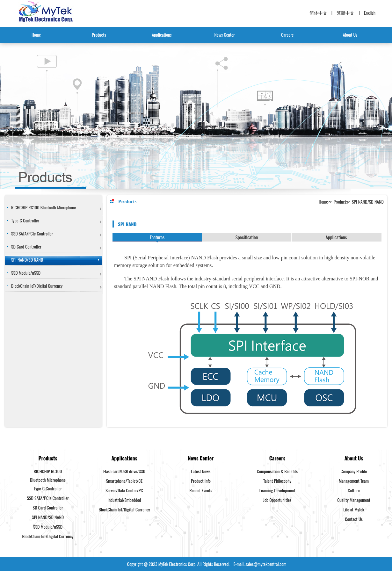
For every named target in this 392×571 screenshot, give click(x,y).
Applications (162, 35)
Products (99, 35)
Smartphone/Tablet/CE (124, 481)
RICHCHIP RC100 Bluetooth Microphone (44, 207)
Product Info (201, 481)
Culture (354, 490)
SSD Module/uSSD (26, 273)
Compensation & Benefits (277, 471)
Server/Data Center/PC (124, 490)
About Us (350, 35)
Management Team (354, 481)
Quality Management (354, 500)
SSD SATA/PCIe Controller (32, 233)
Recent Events (201, 490)
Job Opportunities (277, 500)
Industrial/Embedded (124, 500)
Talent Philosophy (277, 481)
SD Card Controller (26, 246)
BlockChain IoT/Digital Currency (37, 286)
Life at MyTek (354, 509)
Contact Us (354, 519)
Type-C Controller (25, 220)
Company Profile (354, 471)
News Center (225, 35)
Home (36, 35)
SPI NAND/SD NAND (27, 260)
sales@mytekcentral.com (266, 564)
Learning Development (277, 490)
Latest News (201, 471)
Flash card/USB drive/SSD (124, 471)
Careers (287, 35)
